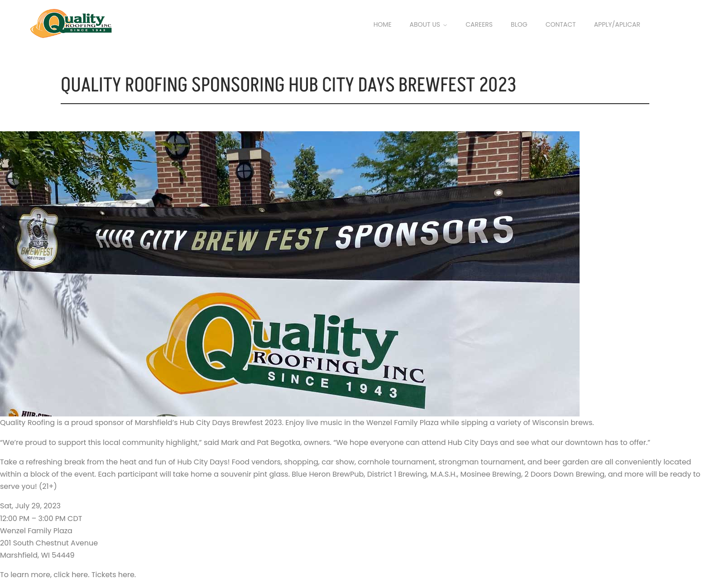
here (80, 575)
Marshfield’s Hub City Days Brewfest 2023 (209, 423)
